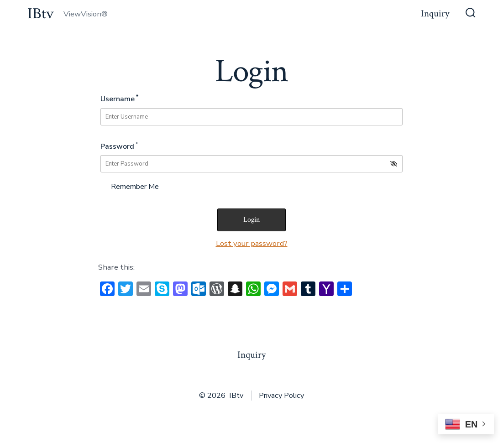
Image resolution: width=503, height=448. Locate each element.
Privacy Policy (281, 396)
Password (119, 146)
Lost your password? (252, 243)
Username (119, 99)
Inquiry (435, 13)
